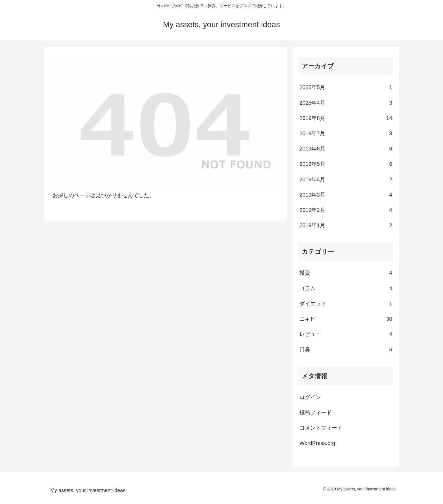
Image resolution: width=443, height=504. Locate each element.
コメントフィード (321, 428)
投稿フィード (316, 413)
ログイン (310, 397)
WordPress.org (317, 443)
